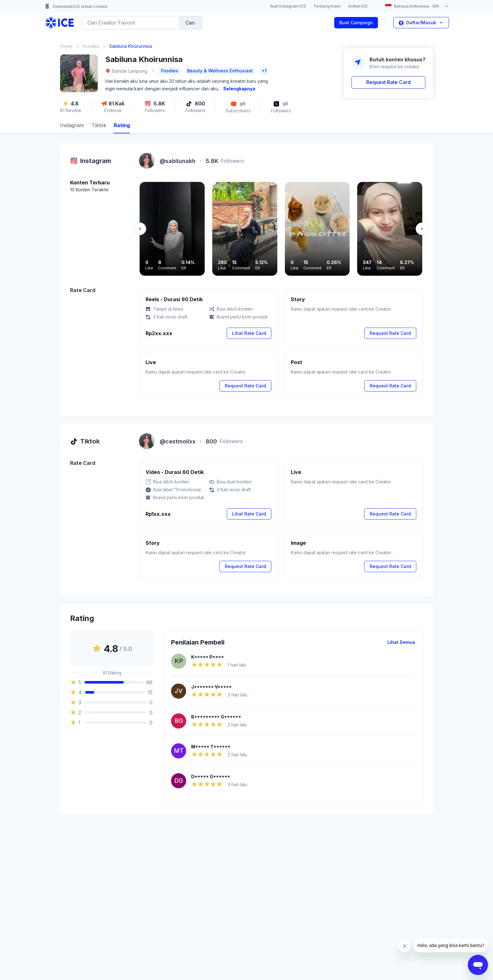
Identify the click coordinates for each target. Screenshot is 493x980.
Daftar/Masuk (421, 23)
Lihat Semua (401, 642)
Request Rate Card (388, 82)
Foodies (91, 46)
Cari (190, 23)
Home (66, 46)
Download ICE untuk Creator (76, 6)
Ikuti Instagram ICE (288, 6)
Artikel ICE (358, 6)
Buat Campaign (356, 23)
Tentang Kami (327, 6)
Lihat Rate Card (249, 333)
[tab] (72, 126)
